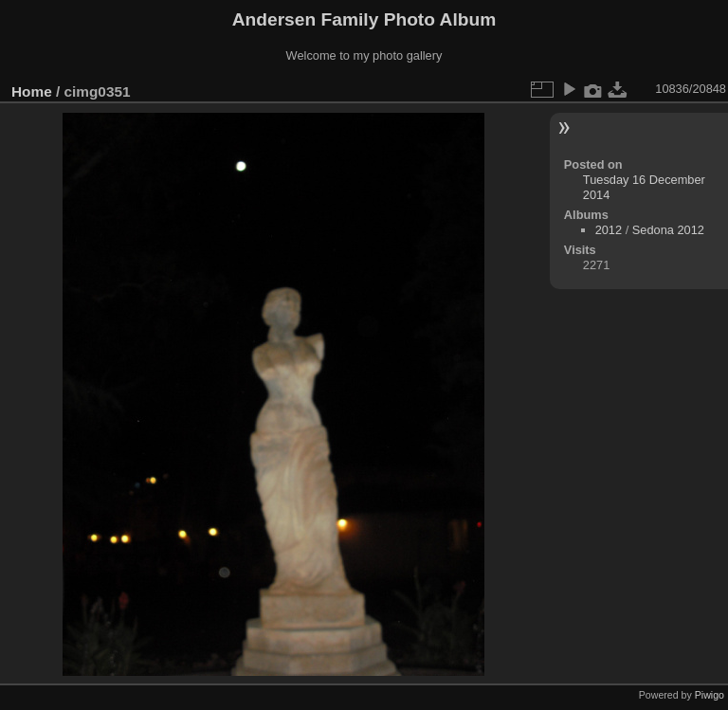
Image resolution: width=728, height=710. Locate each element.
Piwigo (710, 695)
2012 (609, 230)
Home (32, 91)
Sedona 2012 (668, 230)
